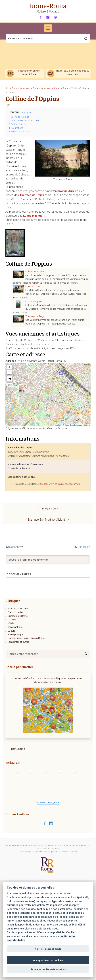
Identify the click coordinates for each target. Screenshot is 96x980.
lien (47, 344)
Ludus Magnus (34, 301)
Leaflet (58, 425)
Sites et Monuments (18, 608)
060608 (44, 484)
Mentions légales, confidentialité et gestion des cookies (44, 852)
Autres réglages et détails (48, 949)
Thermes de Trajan (36, 316)
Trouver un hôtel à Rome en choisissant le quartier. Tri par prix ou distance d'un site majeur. (48, 680)
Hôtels (11, 623)
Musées (12, 619)
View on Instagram (48, 802)
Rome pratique (15, 634)
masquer (27, 112)
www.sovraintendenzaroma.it (65, 484)
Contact (74, 852)
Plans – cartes (15, 612)
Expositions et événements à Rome (26, 638)
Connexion (82, 547)
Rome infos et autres (18, 642)
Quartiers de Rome (17, 616)
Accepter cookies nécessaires (48, 969)
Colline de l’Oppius (35, 271)
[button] (10, 378)
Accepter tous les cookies (48, 960)
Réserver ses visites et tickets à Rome (29, 72)
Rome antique (15, 627)
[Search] (86, 654)
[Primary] (48, 28)
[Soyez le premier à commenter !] (48, 560)
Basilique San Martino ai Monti (46, 520)
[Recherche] (48, 39)
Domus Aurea (33, 286)
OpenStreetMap (72, 425)
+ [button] (10, 367)
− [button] (10, 372)
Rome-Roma (48, 5)
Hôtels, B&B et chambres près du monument (73, 72)
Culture (11, 631)
